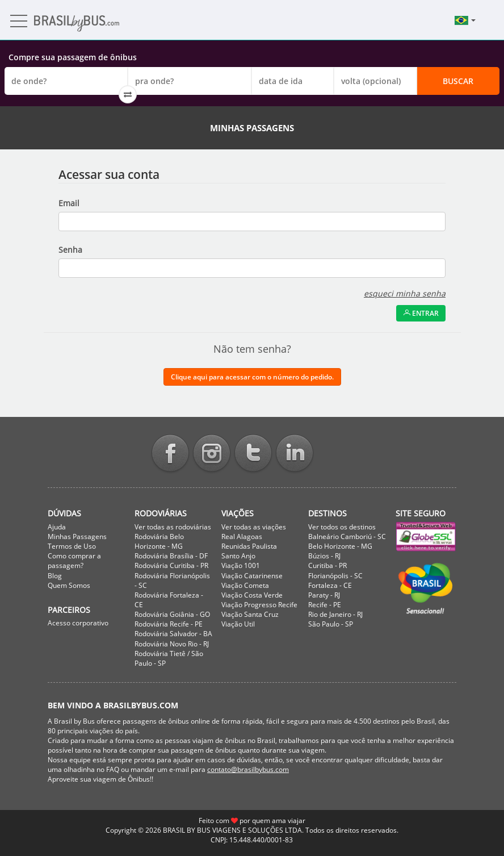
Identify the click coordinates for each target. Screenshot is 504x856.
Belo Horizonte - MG (340, 546)
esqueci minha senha (405, 293)
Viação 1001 (241, 565)
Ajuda (57, 527)
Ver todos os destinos (342, 527)
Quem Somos (69, 585)
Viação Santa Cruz (250, 614)
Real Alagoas (242, 536)
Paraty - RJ (324, 595)
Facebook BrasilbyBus (170, 454)
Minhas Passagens (77, 536)
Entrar (421, 313)
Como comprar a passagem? (74, 561)
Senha (70, 250)
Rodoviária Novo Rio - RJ (172, 644)
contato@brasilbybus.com (248, 769)
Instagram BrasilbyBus (212, 454)
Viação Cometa (245, 585)
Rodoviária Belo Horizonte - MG (159, 541)
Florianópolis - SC (335, 576)
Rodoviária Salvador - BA (173, 634)
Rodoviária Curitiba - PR (171, 565)
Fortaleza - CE (330, 585)
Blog (55, 576)
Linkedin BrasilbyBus (295, 454)
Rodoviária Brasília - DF (171, 556)
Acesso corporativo (78, 623)
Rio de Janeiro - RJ (335, 614)
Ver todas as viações (254, 527)
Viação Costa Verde (252, 595)
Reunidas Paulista (249, 546)
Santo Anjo (238, 556)
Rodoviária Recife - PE (169, 624)
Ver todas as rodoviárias (173, 527)
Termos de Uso (72, 546)
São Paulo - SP (331, 624)
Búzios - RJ (324, 556)
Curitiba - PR (327, 565)
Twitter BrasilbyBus (253, 454)
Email (69, 203)
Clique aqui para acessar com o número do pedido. (252, 377)
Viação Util (238, 624)
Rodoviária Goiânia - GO (172, 614)
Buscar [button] (458, 81)
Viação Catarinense (252, 576)
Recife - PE (325, 605)
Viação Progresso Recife (259, 605)
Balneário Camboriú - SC (347, 536)
